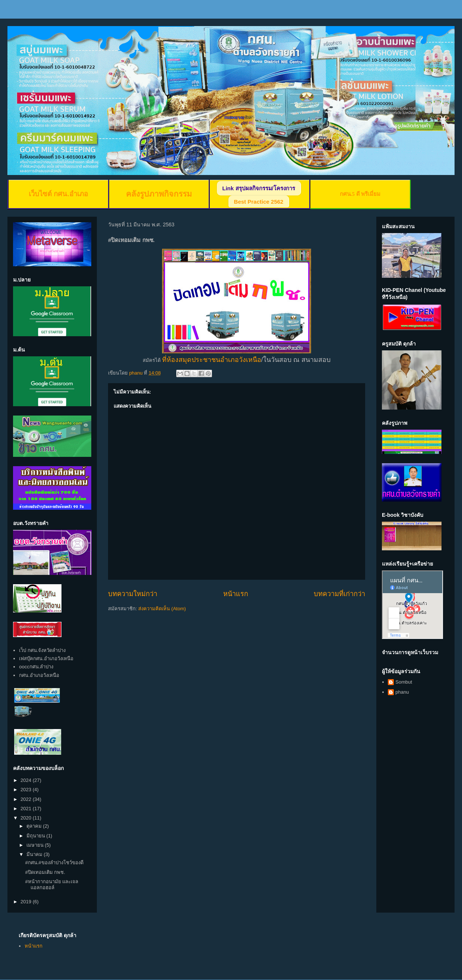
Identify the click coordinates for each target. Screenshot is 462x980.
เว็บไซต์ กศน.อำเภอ (58, 194)
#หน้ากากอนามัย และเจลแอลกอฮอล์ (52, 884)
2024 (27, 780)
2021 (27, 809)
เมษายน (36, 845)
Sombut (404, 682)
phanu (402, 692)
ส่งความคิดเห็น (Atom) (162, 609)
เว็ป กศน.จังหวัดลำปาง (42, 650)
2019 (27, 902)
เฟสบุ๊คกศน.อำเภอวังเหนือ (46, 658)
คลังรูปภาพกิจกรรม (159, 194)
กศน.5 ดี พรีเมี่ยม (360, 194)
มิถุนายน (37, 836)
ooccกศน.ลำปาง (36, 667)
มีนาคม (35, 854)
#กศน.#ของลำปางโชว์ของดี (54, 863)
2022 (27, 799)
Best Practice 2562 (259, 202)
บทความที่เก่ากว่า (339, 594)
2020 (27, 818)
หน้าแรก (236, 594)
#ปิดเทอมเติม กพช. (45, 872)
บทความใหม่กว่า (133, 594)
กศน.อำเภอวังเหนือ (39, 675)
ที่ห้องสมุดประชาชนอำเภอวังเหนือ (212, 360)
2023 (27, 790)
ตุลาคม (35, 826)
